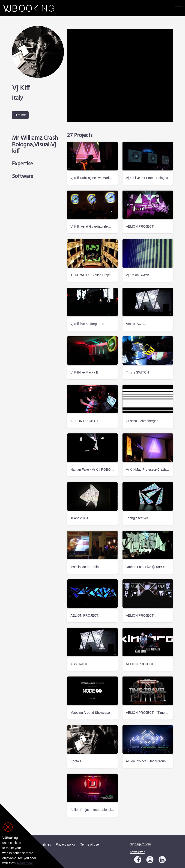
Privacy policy (66, 844)
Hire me (20, 115)
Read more (25, 863)
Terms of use (90, 844)
